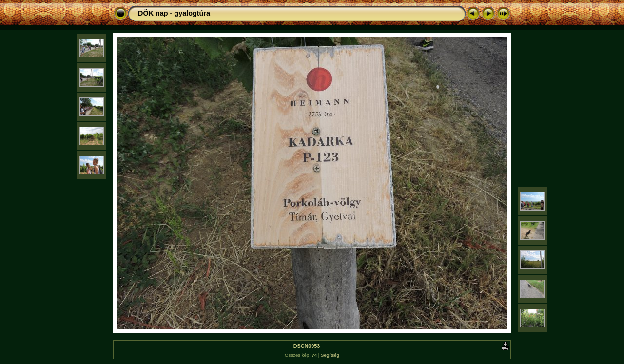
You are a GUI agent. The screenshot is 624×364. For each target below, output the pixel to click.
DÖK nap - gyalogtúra (174, 13)
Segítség (330, 355)
